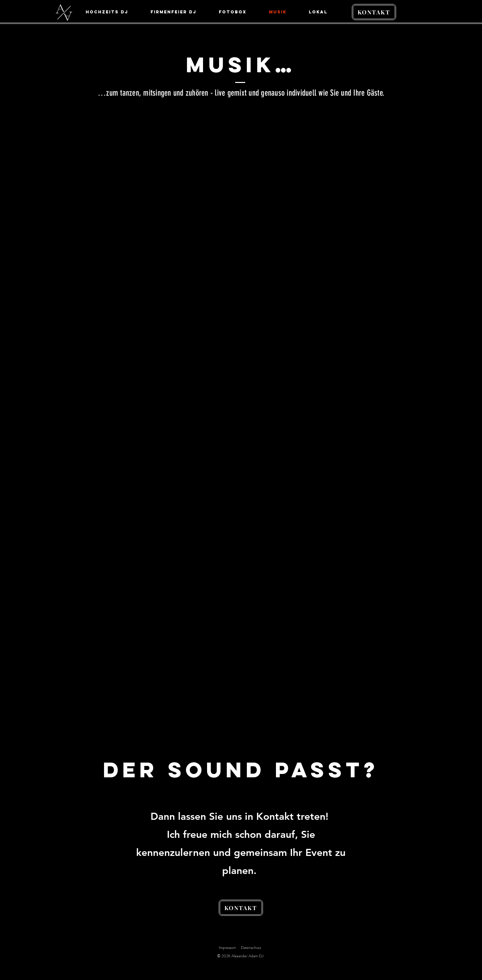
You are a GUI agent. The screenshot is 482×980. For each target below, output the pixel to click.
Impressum (227, 948)
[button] (324, 12)
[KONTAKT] (374, 12)
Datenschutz (251, 948)
